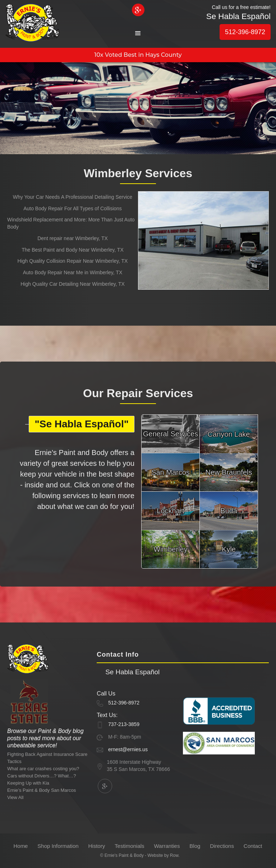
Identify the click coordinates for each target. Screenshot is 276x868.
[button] (138, 33)
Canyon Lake (229, 434)
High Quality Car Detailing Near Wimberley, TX (73, 284)
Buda (229, 511)
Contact (253, 846)
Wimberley (170, 549)
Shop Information (58, 846)
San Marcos (171, 472)
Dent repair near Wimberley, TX (73, 238)
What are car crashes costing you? (43, 769)
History (97, 846)
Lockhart (171, 511)
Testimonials (130, 846)
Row (174, 855)
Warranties (167, 846)
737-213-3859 (124, 724)
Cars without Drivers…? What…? (42, 776)
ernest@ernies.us (128, 749)
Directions (222, 846)
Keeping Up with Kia (28, 783)
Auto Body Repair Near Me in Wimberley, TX (73, 272)
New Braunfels (229, 472)
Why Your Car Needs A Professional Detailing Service (73, 197)
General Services (171, 434)
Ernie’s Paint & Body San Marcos (42, 790)
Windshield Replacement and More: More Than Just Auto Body (71, 223)
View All (15, 797)
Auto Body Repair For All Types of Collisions (73, 208)
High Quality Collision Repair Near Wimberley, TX (73, 261)
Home (20, 846)
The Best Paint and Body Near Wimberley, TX (73, 250)
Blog (195, 846)
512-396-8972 (245, 32)
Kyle (229, 549)
